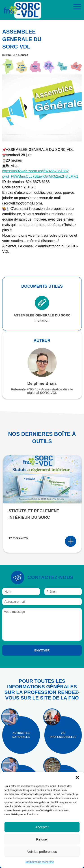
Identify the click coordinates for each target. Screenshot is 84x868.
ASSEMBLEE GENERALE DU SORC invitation (42, 309)
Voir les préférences (42, 852)
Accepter (42, 827)
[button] (77, 777)
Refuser (42, 839)
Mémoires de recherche (40, 862)
